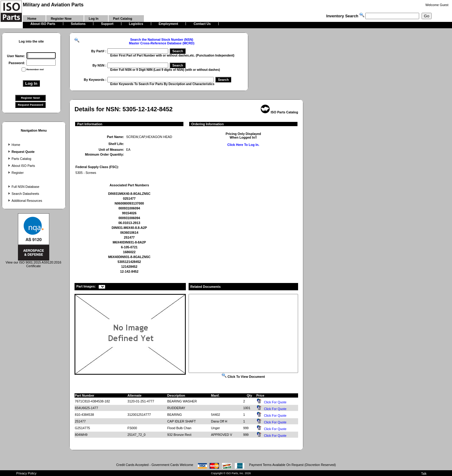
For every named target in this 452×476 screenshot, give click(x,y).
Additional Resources (25, 201)
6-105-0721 (129, 247)
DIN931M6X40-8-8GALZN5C (129, 194)
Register (15, 173)
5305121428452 (129, 262)
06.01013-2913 (129, 223)
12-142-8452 (129, 271)
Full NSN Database (23, 187)
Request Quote (21, 152)
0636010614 (129, 233)
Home (14, 145)
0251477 (129, 198)
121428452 (129, 267)
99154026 (129, 213)
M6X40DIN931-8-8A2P (129, 242)
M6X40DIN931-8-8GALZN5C (129, 257)
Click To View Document (243, 377)
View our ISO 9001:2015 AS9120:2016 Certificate (34, 263)
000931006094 (129, 208)
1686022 (129, 252)
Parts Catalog (19, 159)
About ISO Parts (21, 166)
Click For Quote (275, 402)
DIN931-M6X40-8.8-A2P (129, 228)
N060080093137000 (129, 203)
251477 (129, 237)
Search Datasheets (23, 194)
